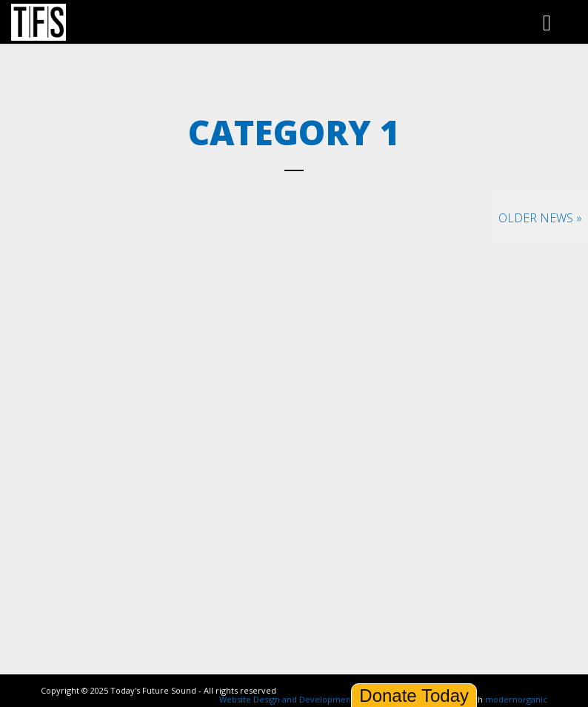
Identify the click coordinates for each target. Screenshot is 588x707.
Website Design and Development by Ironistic (310, 699)
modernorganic (516, 699)
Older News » (540, 218)
